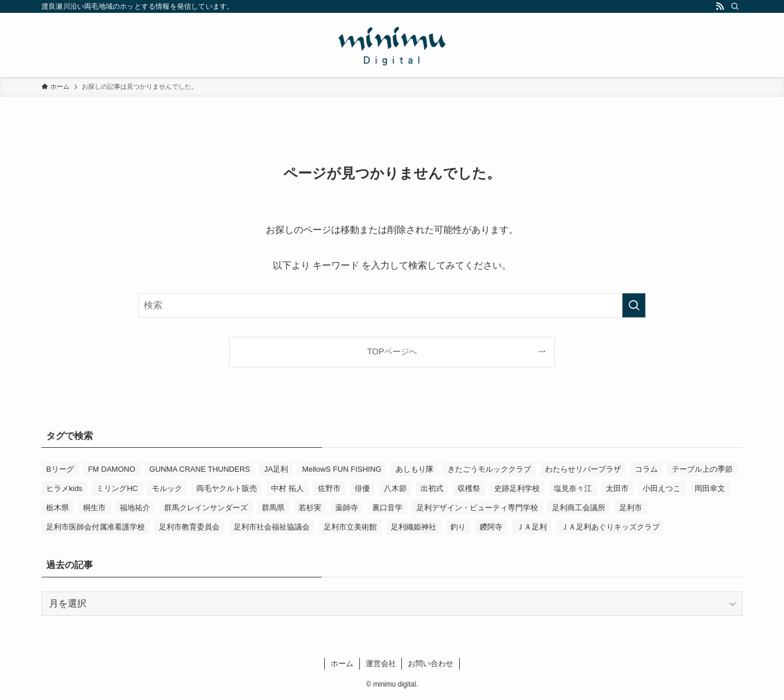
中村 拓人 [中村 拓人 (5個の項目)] (287, 488)
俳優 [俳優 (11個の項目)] (362, 488)
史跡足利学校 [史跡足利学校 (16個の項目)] (517, 488)
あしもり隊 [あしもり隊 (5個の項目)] (414, 469)
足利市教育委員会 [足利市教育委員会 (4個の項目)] (189, 527)
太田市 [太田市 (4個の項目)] (617, 488)
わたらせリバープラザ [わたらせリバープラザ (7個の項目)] (583, 469)
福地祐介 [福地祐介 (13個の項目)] (135, 508)
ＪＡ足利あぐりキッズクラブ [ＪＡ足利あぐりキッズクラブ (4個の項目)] (610, 527)
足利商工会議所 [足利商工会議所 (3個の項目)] (579, 508)
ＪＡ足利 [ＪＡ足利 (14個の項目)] (532, 527)
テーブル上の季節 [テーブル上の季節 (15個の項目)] (702, 469)
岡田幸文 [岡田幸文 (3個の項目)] (710, 488)
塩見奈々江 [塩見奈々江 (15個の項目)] (573, 488)
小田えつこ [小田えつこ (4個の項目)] (662, 488)
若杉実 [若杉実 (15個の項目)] (310, 508)
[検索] (735, 6)
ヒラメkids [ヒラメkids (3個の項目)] (64, 488)
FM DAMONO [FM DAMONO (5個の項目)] (112, 469)
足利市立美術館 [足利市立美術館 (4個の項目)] (350, 527)
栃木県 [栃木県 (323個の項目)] (58, 508)
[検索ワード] (392, 305)
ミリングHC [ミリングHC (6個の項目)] (117, 488)
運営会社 (381, 664)
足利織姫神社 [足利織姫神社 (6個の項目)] (414, 527)
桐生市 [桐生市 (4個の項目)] (94, 508)
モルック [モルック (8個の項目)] (167, 488)
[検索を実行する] (634, 305)
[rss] (720, 6)
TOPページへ (392, 351)
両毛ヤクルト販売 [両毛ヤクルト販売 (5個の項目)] (227, 488)
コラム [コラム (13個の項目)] (646, 469)
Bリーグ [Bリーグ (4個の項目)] (60, 469)
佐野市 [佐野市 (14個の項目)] (329, 488)
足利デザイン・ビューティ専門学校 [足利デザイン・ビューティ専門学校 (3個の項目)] (477, 508)
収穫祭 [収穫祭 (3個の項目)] (469, 488)
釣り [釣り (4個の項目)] (458, 527)
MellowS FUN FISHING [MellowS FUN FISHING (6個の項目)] (342, 469)
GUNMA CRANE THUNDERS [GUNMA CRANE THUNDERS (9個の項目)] (200, 469)
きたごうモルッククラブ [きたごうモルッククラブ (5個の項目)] (489, 469)
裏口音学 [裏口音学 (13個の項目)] (387, 508)
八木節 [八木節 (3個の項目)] (395, 488)
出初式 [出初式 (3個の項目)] (432, 488)
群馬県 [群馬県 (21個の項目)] (273, 508)
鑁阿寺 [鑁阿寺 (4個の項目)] (491, 527)
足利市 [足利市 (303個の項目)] (631, 508)
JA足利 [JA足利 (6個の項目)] (276, 469)
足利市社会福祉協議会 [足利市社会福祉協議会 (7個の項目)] (272, 527)
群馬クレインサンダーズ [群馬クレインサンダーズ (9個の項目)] (206, 508)
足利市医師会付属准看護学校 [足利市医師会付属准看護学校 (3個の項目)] (96, 527)
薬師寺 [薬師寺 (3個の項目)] (347, 508)
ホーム (342, 664)
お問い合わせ (431, 664)
